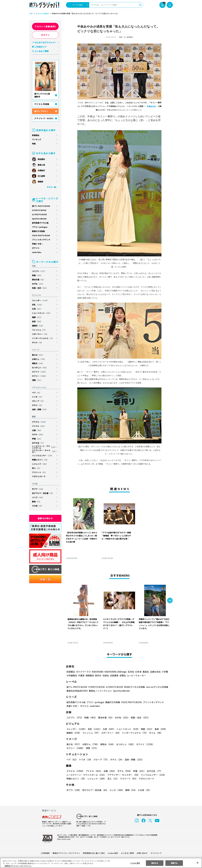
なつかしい (40, 368)
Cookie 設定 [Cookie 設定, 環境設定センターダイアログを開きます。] (135, 863)
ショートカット (42, 313)
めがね (38, 284)
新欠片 (98, 675)
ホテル (38, 405)
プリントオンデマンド (41, 240)
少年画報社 (72, 675)
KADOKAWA (98, 672)
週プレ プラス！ (41, 111)
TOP (31, 14)
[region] (101, 863)
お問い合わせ (142, 853)
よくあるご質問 (42, 51)
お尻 (37, 309)
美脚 (37, 317)
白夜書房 (114, 675)
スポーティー (40, 334)
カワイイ (40, 372)
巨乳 (38, 305)
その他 (38, 506)
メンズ (38, 497)
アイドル (39, 426)
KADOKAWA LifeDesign (115, 672)
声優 (37, 439)
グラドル (40, 422)
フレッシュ (39, 330)
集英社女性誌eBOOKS (77, 691)
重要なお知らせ (45, 518)
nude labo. (37, 252)
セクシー (40, 376)
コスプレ (39, 271)
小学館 (165, 672)
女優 (37, 430)
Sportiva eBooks (39, 219)
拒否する (155, 863)
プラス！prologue (40, 227)
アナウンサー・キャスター (44, 451)
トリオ (38, 397)
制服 (37, 275)
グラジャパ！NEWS (44, 118)
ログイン (45, 35)
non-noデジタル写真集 (155, 687)
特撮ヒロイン (40, 460)
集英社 (145, 672)
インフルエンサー (43, 456)
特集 (34, 144)
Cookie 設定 (113, 853)
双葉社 (123, 675)
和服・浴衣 (40, 288)
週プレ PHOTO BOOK (41, 206)
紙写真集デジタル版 (40, 223)
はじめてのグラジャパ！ (46, 42)
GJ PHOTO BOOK (39, 214)
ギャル (38, 342)
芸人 (37, 468)
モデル (38, 434)
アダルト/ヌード (39, 476)
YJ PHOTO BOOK (39, 210)
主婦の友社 (155, 672)
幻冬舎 (138, 672)
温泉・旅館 (40, 409)
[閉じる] (198, 863)
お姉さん (39, 359)
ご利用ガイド (41, 47)
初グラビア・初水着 (43, 493)
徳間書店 (90, 675)
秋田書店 (71, 672)
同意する (174, 863)
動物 (37, 502)
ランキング (37, 139)
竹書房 (81, 675)
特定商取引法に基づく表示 (94, 853)
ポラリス (36, 248)
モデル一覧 (51, 187)
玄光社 (131, 672)
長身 (37, 321)
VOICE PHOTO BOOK (41, 235)
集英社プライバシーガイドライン (66, 853)
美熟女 (38, 363)
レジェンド (40, 464)
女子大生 (39, 443)
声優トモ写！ (37, 244)
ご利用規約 (45, 853)
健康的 (38, 326)
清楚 (37, 380)
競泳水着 (39, 280)
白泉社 (106, 675)
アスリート (39, 472)
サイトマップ (156, 853)
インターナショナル (43, 338)
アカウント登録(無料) (45, 26)
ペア (37, 393)
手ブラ (38, 489)
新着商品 (36, 135)
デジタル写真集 (42, 104)
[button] (170, 601)
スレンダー (41, 300)
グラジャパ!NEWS (42, 14)
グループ (39, 401)
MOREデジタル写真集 (133, 687)
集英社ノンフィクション (100, 691)
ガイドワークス (83, 672)
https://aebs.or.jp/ (63, 839)
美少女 (38, 355)
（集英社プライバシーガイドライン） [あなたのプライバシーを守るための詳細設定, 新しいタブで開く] (18, 866)
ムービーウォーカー (136, 675)
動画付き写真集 (38, 231)
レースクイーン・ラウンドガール (44, 447)
